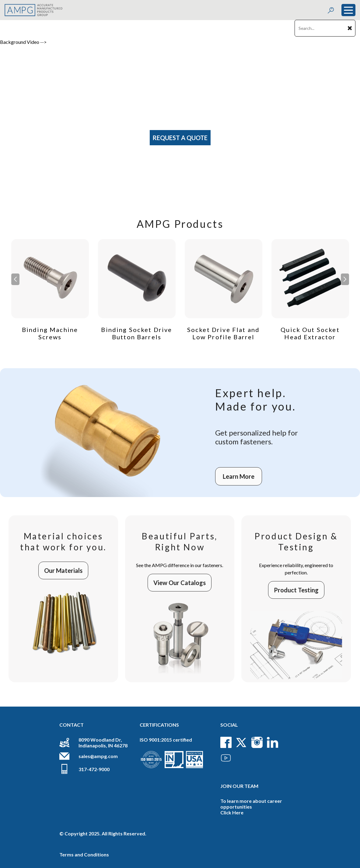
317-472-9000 (94, 769)
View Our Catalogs (180, 583)
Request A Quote (180, 138)
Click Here (232, 812)
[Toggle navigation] (348, 10)
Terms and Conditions (84, 854)
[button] (345, 279)
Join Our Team (239, 786)
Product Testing (296, 590)
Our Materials (63, 570)
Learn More (239, 476)
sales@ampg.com (98, 756)
